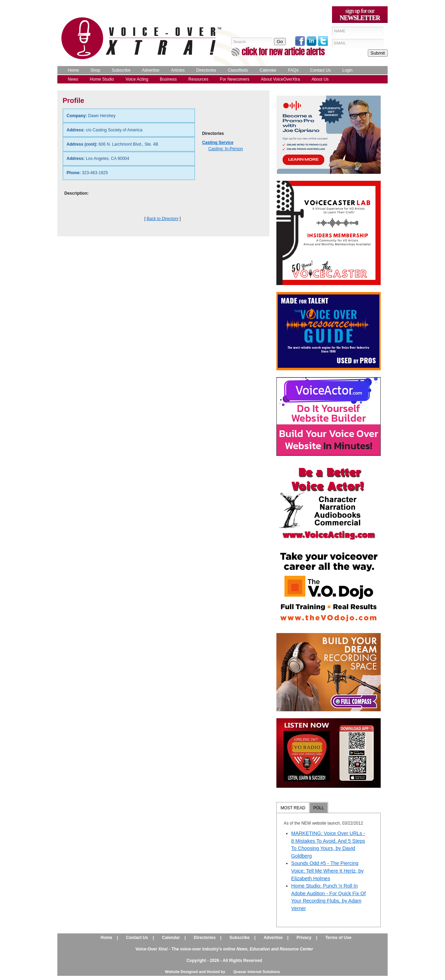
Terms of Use (338, 938)
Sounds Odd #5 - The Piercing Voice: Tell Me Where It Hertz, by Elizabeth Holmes (327, 871)
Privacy (304, 938)
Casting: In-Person (225, 149)
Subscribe (121, 70)
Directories (206, 70)
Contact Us (320, 70)
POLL (319, 808)
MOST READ (293, 808)
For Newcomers (235, 79)
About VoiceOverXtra (281, 79)
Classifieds (238, 70)
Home (73, 70)
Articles (178, 70)
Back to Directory (163, 219)
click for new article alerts (283, 52)
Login (347, 70)
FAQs (293, 70)
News (73, 79)
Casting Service (218, 143)
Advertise (151, 70)
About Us (320, 79)
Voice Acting (137, 79)
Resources (198, 79)
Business (168, 79)
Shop (95, 70)
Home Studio (102, 79)
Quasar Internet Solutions (257, 972)
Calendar (268, 70)
